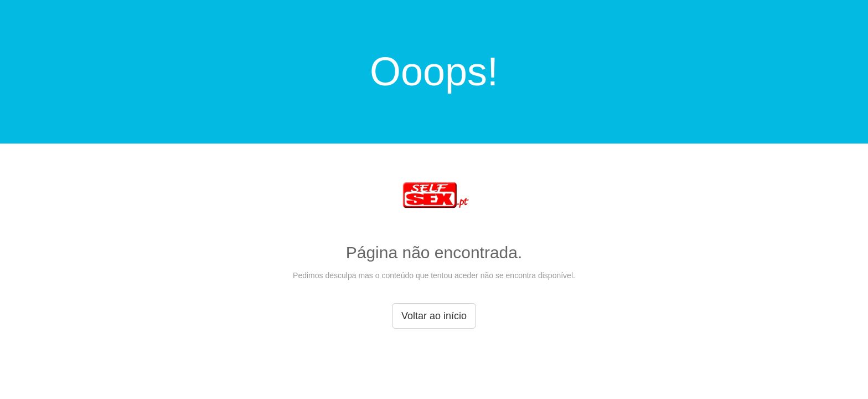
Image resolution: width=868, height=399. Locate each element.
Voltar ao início (434, 316)
